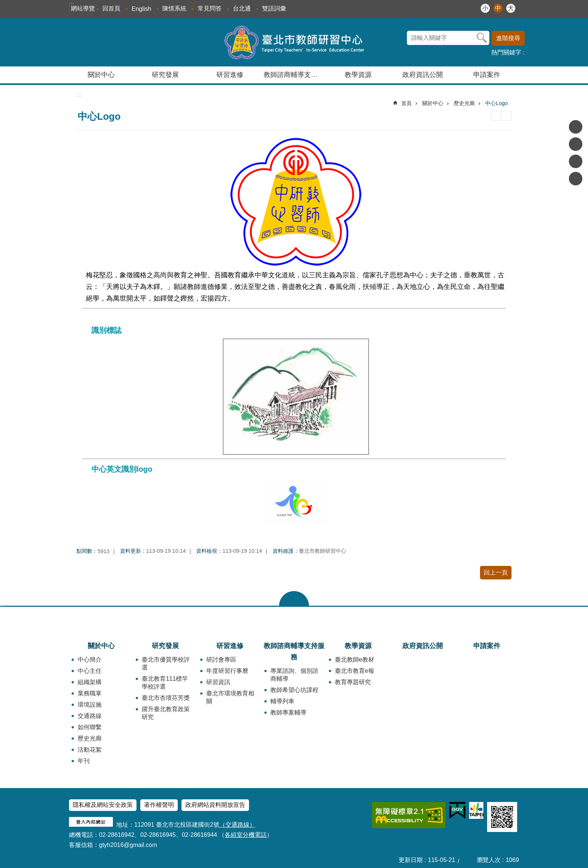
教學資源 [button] (358, 75)
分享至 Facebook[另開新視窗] (576, 127)
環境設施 (90, 705)
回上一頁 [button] (496, 572)
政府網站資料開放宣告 (215, 805)
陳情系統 (174, 8)
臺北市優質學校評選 (166, 663)
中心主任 (90, 671)
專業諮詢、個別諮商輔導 (294, 675)
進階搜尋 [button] (508, 38)
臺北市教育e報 (355, 671)
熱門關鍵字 (506, 52)
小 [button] (485, 8)
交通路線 (90, 716)
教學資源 (358, 646)
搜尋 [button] (482, 38)
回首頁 (111, 8)
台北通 (242, 8)
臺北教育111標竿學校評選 (165, 683)
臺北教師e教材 (355, 660)
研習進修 (230, 646)
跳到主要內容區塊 (4, 4)
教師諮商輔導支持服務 (294, 651)
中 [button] (498, 8)
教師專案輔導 (288, 712)
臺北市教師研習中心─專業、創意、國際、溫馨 (294, 42)
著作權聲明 (159, 805)
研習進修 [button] (230, 75)
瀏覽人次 (489, 860)
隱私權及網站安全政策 (103, 805)
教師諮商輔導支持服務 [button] (295, 75)
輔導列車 (282, 701)
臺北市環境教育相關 (230, 697)
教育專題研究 (353, 682)
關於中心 (433, 103)
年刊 (84, 761)
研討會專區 (221, 660)
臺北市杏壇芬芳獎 (166, 698)
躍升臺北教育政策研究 (166, 713)
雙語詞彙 (274, 8)
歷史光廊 (464, 103)
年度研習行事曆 (227, 671)
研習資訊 (218, 682)
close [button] (294, 599)
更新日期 (411, 860)
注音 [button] (507, 116)
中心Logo (496, 103)
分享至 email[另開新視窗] (576, 179)
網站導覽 (83, 8)
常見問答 (210, 8)
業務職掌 (90, 693)
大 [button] (511, 8)
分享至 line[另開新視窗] (576, 161)
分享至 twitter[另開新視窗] (576, 144)
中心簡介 (90, 660)
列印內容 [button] (496, 116)
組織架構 (90, 682)
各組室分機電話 (246, 835)
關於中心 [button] (101, 75)
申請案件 (487, 75)
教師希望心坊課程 (294, 690)
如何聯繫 (90, 727)
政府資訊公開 (423, 75)
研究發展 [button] (165, 75)
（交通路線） (237, 825)
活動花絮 (90, 750)
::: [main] (79, 95)
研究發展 (165, 646)
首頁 (406, 103)
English (141, 9)
